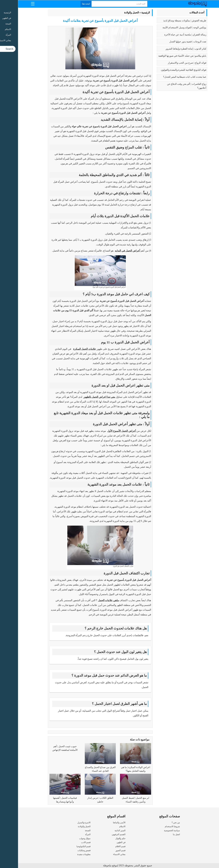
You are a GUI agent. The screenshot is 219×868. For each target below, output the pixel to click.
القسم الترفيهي (101, 834)
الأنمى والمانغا (101, 823)
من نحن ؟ (158, 823)
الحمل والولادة (114, 13)
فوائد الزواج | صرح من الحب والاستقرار (169, 63)
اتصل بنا (158, 834)
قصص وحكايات (66, 850)
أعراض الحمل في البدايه (109, 251)
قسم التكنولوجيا (66, 846)
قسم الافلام (102, 846)
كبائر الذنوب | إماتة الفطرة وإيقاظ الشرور (168, 49)
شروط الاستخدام (154, 826)
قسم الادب (68, 842)
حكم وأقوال (102, 838)
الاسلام (104, 826)
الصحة (70, 830)
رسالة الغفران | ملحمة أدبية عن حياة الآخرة (167, 35)
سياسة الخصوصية (154, 830)
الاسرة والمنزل (66, 823)
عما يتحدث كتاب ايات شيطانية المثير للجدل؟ (167, 77)
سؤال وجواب (67, 838)
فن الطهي (103, 842)
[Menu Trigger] (15, 4)
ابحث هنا (68, 4)
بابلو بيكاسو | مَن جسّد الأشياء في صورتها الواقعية (164, 56)
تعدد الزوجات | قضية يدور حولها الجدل (170, 42)
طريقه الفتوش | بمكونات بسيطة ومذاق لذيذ (167, 21)
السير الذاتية (102, 830)
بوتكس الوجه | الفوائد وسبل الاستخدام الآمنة (166, 28)
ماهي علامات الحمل (90, 600)
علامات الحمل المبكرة (67, 349)
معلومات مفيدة (66, 854)
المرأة (70, 834)
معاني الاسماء (101, 854)
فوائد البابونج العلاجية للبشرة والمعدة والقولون (166, 70)
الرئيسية (128, 13)
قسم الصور (102, 850)
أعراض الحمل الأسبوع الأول (104, 431)
